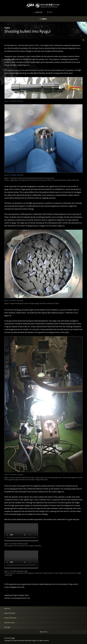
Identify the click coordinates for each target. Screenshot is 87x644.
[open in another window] (14, 101)
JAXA (13, 638)
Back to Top (43, 632)
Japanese (39, 12)
